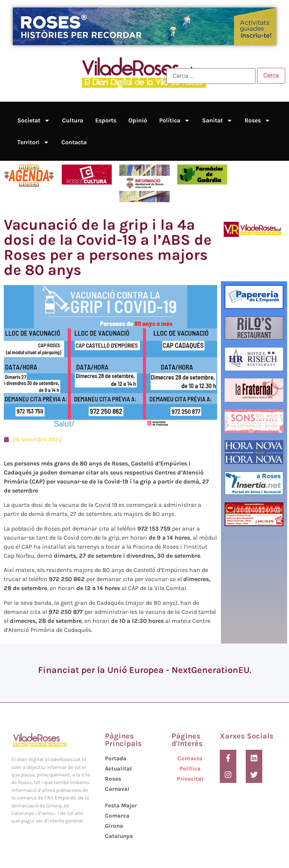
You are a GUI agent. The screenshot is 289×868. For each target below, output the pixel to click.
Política (175, 121)
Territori (33, 142)
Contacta (74, 142)
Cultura (73, 120)
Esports (106, 120)
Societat (34, 121)
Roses (258, 121)
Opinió (138, 120)
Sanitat (217, 121)
